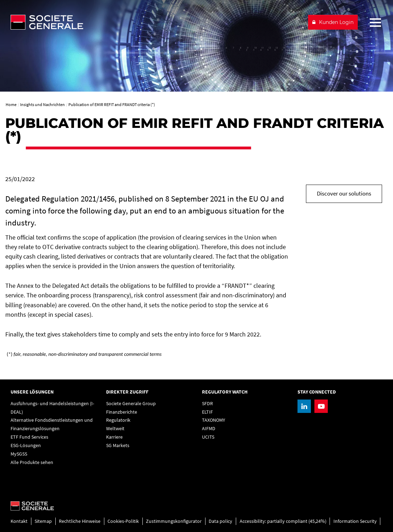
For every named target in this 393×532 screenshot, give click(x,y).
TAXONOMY (214, 420)
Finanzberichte (122, 412)
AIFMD (209, 428)
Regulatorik (118, 420)
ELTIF (207, 412)
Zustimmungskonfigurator (174, 521)
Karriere (114, 437)
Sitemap (43, 521)
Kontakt (19, 521)
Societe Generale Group (131, 403)
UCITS (208, 437)
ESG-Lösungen (26, 445)
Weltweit (115, 428)
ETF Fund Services (29, 437)
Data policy (220, 521)
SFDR (207, 403)
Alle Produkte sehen (32, 462)
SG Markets (118, 445)
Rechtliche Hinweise (80, 521)
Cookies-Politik (123, 521)
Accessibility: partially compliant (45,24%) (283, 521)
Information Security (355, 521)
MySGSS (19, 454)
